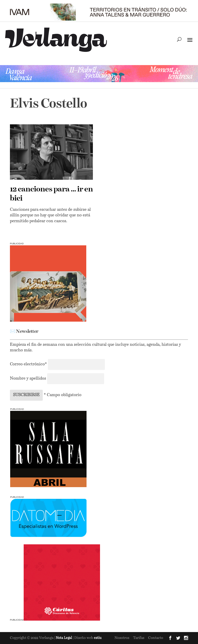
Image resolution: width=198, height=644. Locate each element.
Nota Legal (64, 638)
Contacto (156, 638)
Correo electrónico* (29, 364)
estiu (98, 638)
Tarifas (139, 638)
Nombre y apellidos (28, 379)
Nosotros (122, 638)
